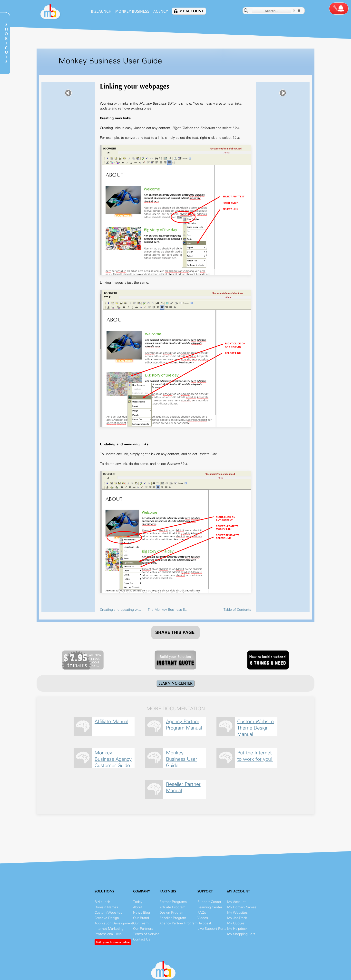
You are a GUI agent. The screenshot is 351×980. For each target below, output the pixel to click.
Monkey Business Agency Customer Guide (113, 758)
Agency (161, 11)
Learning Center (210, 907)
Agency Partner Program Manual (184, 725)
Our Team (141, 923)
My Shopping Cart (241, 934)
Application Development (114, 923)
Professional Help (108, 934)
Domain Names (106, 907)
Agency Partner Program (178, 923)
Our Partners (143, 929)
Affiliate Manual (111, 721)
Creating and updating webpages (121, 610)
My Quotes (236, 923)
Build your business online (113, 942)
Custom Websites (108, 913)
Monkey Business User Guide (182, 758)
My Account (191, 11)
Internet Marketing (109, 929)
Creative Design (107, 918)
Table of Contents (237, 610)
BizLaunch (101, 11)
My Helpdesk (237, 929)
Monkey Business (132, 11)
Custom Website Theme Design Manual (255, 727)
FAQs (202, 913)
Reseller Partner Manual (183, 787)
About (138, 907)
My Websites (237, 913)
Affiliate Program (172, 907)
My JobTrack (237, 918)
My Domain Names (242, 907)
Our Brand (141, 918)
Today (138, 902)
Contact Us (142, 939)
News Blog (141, 913)
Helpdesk (205, 923)
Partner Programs (173, 902)
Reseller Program (173, 918)
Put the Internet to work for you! (255, 756)
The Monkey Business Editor (169, 610)
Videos (203, 918)
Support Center (209, 902)
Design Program (172, 913)
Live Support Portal (212, 929)
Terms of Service (146, 934)
